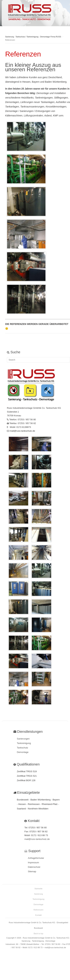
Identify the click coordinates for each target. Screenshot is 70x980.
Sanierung (38, 894)
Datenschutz (34, 867)
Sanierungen (23, 739)
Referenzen (38, 910)
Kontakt (38, 915)
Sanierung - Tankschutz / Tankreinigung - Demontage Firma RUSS (33, 37)
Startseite (38, 889)
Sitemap (32, 871)
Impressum (33, 862)
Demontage (23, 752)
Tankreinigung (24, 743)
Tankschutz (23, 748)
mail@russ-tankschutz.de (22, 431)
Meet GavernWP (29, 12)
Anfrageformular (36, 858)
